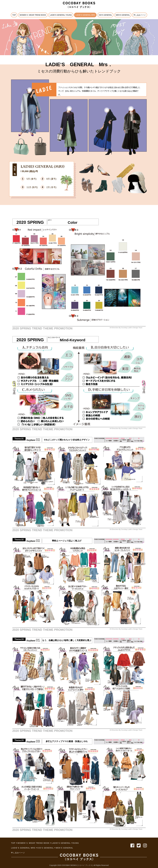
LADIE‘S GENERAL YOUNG (61, 15)
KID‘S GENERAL (105, 15)
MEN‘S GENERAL (123, 15)
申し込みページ (140, 15)
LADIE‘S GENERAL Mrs (85, 15)
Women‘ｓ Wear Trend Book (33, 15)
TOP (14, 15)
